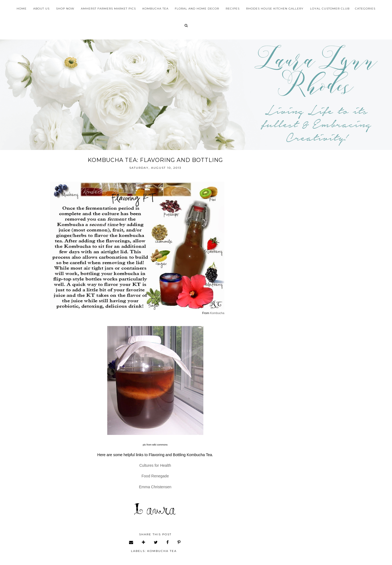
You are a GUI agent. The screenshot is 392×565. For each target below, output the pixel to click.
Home (22, 9)
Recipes (233, 9)
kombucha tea (162, 551)
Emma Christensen (155, 487)
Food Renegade (155, 476)
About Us (41, 9)
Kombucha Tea (155, 9)
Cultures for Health (155, 465)
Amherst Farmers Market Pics (108, 9)
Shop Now (65, 9)
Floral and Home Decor (197, 9)
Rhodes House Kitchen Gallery (275, 9)
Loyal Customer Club (330, 9)
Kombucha (217, 313)
